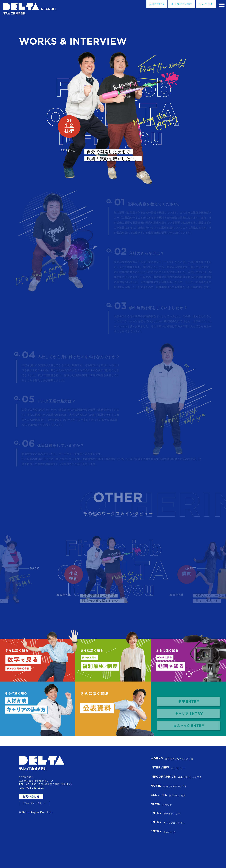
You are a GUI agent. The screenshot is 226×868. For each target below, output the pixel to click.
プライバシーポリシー (34, 823)
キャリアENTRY (176, 4)
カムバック (202, 4)
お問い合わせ (32, 817)
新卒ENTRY (149, 4)
